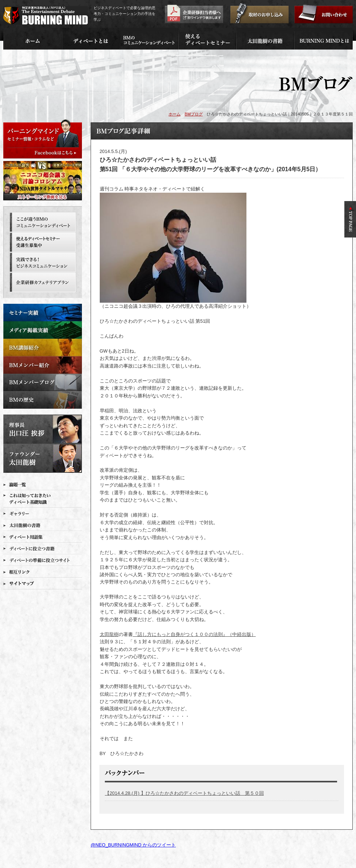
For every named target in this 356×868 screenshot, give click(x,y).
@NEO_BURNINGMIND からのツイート (133, 845)
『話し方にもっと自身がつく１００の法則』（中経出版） (194, 634)
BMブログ (194, 114)
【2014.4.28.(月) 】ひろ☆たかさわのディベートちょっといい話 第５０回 (184, 793)
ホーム (175, 114)
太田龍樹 (109, 634)
